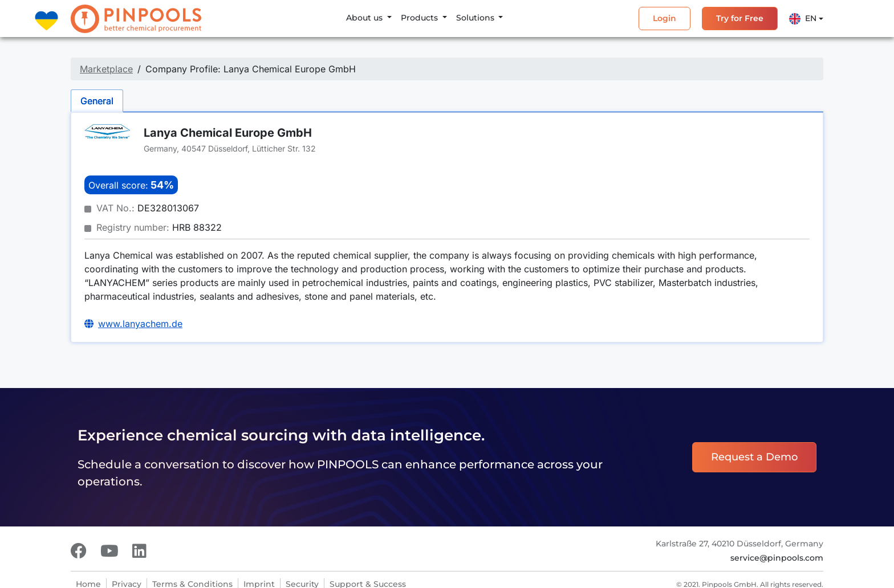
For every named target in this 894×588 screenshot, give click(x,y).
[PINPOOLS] (136, 19)
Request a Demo (754, 457)
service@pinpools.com (777, 558)
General (97, 101)
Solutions (476, 18)
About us (365, 18)
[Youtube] (109, 551)
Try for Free (740, 18)
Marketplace (106, 69)
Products (420, 18)
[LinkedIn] (139, 551)
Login (665, 18)
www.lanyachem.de (140, 324)
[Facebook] (79, 551)
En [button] (803, 19)
